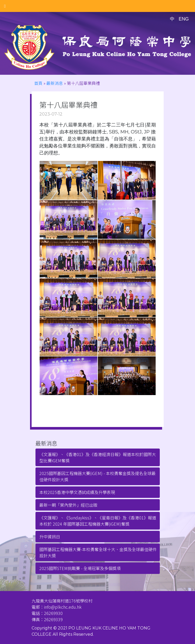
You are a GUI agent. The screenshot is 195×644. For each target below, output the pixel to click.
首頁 (38, 83)
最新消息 (55, 83)
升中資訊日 (50, 537)
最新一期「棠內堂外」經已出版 (68, 505)
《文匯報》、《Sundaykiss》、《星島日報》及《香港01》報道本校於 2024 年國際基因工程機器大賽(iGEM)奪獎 (98, 521)
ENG (184, 19)
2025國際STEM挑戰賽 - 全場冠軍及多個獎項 (80, 568)
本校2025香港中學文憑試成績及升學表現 (77, 492)
